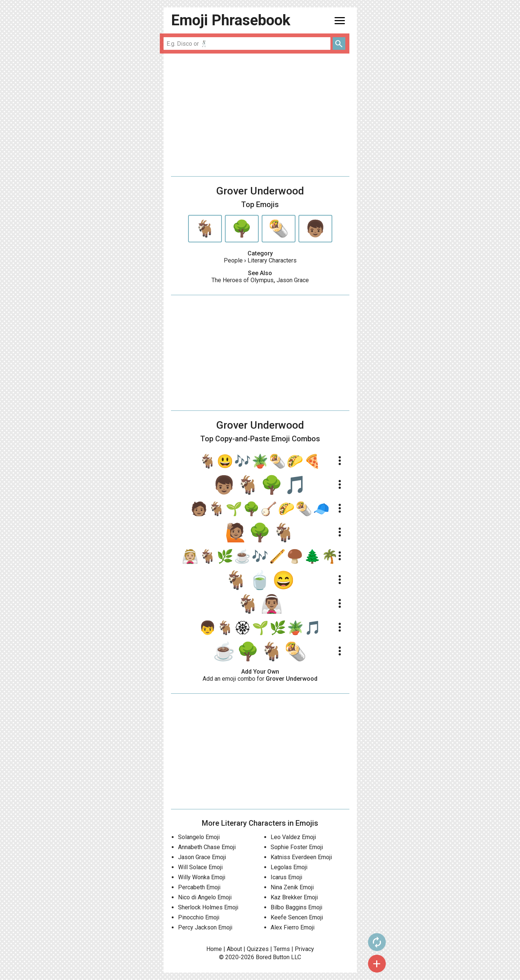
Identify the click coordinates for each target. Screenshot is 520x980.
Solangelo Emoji (199, 837)
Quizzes (258, 949)
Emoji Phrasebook (231, 20)
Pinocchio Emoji (199, 917)
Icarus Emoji (286, 877)
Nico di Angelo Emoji (205, 897)
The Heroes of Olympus (243, 280)
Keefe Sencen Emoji (297, 917)
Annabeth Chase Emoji (207, 847)
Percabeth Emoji (199, 887)
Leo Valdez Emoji (293, 837)
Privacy (304, 949)
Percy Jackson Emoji (205, 927)
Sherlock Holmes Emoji (208, 907)
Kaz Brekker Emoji (294, 897)
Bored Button (273, 957)
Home (214, 949)
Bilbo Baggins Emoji (296, 907)
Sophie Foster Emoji (297, 847)
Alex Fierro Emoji (293, 927)
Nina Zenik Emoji (292, 887)
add (372, 964)
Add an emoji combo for (260, 679)
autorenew (372, 942)
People (233, 260)
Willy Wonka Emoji (202, 877)
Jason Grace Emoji (202, 857)
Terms (282, 949)
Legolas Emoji (289, 867)
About (234, 949)
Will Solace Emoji (200, 867)
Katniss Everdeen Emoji (301, 857)
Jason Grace (293, 280)
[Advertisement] (260, 115)
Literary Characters (272, 260)
